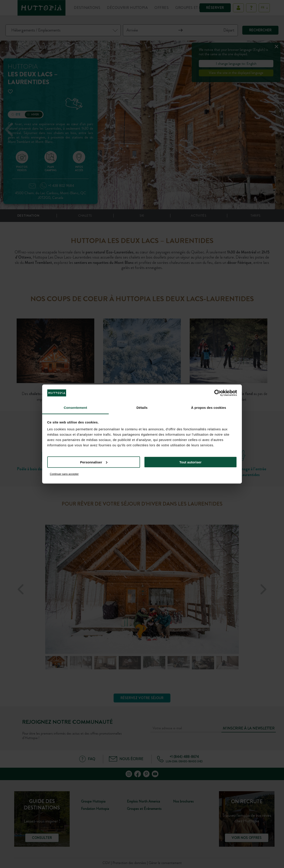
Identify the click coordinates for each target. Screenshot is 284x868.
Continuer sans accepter (64, 474)
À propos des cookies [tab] (209, 408)
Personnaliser (94, 462)
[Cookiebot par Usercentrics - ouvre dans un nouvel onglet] (218, 393)
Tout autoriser (190, 462)
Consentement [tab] (75, 408)
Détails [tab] (142, 408)
